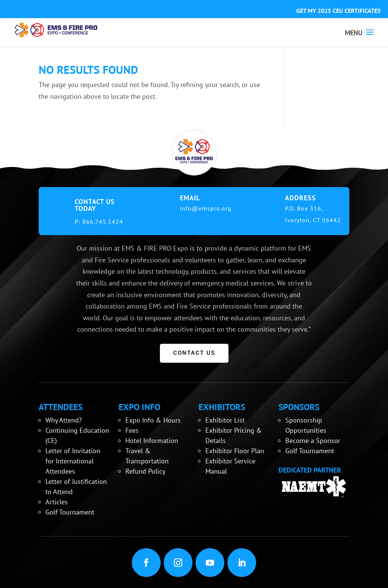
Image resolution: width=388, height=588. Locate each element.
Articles (57, 502)
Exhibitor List (225, 420)
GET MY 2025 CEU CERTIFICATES (338, 11)
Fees (132, 430)
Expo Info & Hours (153, 420)
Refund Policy (145, 471)
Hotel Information (152, 441)
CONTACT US (194, 353)
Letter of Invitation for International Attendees (73, 461)
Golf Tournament (70, 512)
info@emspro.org (206, 208)
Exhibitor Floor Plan (235, 451)
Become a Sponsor (313, 441)
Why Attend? (64, 420)
